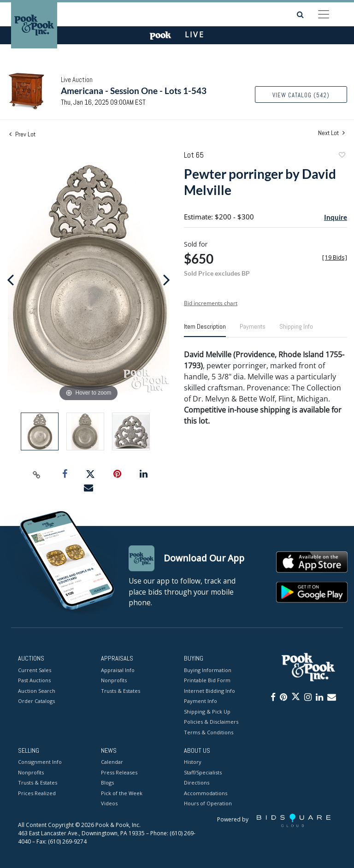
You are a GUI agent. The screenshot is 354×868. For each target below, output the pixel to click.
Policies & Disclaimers (211, 722)
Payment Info (201, 701)
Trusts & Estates (121, 691)
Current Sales (35, 670)
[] (335, 257)
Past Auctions (34, 680)
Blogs (107, 783)
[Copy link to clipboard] (37, 474)
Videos (109, 804)
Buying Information (208, 670)
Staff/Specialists (203, 772)
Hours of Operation (208, 804)
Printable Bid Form (207, 680)
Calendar (112, 762)
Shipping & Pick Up (207, 712)
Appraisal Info (118, 670)
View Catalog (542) (301, 95)
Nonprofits (114, 680)
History (193, 762)
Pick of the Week (122, 793)
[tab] (205, 330)
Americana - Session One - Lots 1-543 (134, 91)
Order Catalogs (36, 701)
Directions (197, 783)
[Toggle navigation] (324, 14)
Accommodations (206, 793)
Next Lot (331, 133)
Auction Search (37, 691)
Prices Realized (37, 793)
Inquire (336, 217)
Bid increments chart (211, 303)
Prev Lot (22, 134)
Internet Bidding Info (209, 691)
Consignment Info (40, 762)
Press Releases (119, 772)
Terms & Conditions (209, 732)
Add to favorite (342, 156)
